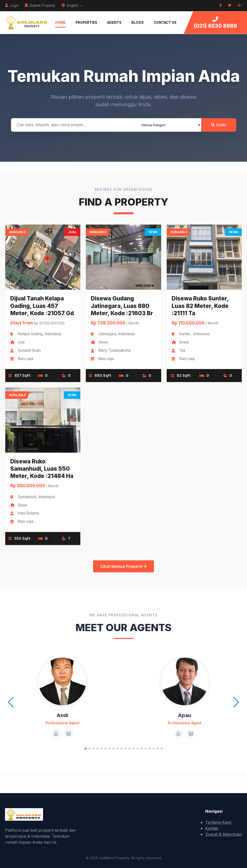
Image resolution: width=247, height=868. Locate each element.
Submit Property (40, 6)
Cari (219, 125)
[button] (86, 749)
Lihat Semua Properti (123, 566)
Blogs (138, 23)
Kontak (212, 828)
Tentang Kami (218, 822)
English (72, 6)
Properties (86, 23)
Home (60, 23)
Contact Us (165, 23)
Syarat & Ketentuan (224, 834)
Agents (114, 23)
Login (12, 6)
